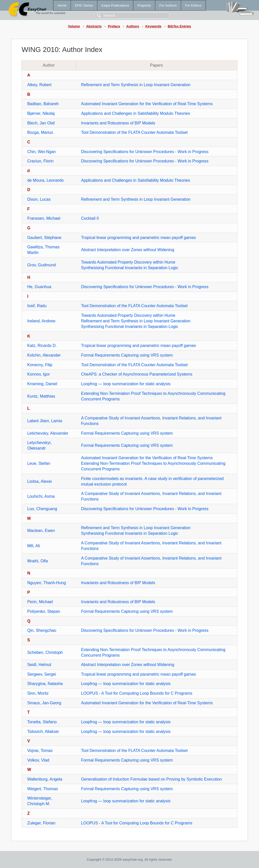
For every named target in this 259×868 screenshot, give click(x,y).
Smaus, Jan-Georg (44, 703)
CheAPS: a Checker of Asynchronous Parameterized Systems (137, 374)
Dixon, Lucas (39, 199)
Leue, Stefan (39, 463)
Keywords (154, 26)
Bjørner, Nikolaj (41, 113)
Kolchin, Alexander (44, 355)
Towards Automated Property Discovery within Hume (128, 262)
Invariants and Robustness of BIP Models (118, 123)
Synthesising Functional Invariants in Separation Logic (129, 268)
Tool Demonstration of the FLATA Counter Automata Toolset (134, 132)
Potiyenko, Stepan (44, 611)
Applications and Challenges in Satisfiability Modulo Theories (135, 113)
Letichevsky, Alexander (48, 433)
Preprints (144, 5)
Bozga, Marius (40, 132)
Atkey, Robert (39, 85)
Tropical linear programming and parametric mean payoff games (138, 238)
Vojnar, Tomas (40, 751)
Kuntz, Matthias (41, 396)
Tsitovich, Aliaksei (43, 732)
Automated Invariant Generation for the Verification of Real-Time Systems (147, 104)
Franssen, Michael (44, 218)
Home (62, 5)
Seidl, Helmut (39, 665)
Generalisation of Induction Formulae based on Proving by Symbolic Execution (151, 779)
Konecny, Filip (40, 365)
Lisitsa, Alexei (40, 481)
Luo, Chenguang (42, 509)
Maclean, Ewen (41, 531)
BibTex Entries (179, 26)
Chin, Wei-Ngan (42, 152)
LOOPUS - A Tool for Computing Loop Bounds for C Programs (137, 693)
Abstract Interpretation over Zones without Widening (127, 250)
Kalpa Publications (115, 5)
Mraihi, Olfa (38, 561)
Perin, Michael (40, 602)
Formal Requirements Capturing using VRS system (127, 355)
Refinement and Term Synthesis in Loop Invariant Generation (136, 85)
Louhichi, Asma (41, 496)
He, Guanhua (39, 287)
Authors (133, 26)
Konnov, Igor (39, 374)
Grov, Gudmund (42, 265)
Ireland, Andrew (41, 321)
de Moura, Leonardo (46, 180)
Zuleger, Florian (41, 823)
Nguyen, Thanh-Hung (47, 583)
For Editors (193, 5)
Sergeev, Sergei (42, 674)
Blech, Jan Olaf (41, 123)
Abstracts (94, 26)
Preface (114, 26)
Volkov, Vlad (38, 760)
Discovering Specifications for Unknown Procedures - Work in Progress (145, 152)
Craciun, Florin (40, 161)
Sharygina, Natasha (45, 684)
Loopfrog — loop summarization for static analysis (126, 384)
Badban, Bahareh (43, 104)
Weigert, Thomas (43, 789)
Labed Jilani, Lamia (45, 421)
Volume (74, 26)
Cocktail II (90, 218)
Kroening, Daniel (42, 384)
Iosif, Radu (37, 306)
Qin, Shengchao (42, 630)
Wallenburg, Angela (45, 779)
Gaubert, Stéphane (44, 238)
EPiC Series (84, 5)
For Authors (168, 5)
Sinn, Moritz (38, 693)
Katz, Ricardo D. (42, 346)
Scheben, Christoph (45, 652)
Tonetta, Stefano (42, 722)
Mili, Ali (34, 546)
